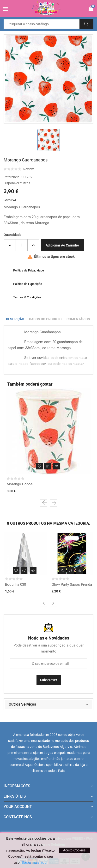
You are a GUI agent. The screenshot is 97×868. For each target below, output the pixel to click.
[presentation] (44, 503)
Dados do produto (45, 319)
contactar (76, 364)
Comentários (78, 319)
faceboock (38, 364)
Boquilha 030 (15, 585)
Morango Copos (20, 484)
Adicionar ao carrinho (62, 245)
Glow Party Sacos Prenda (72, 585)
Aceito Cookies (74, 850)
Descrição (15, 319)
